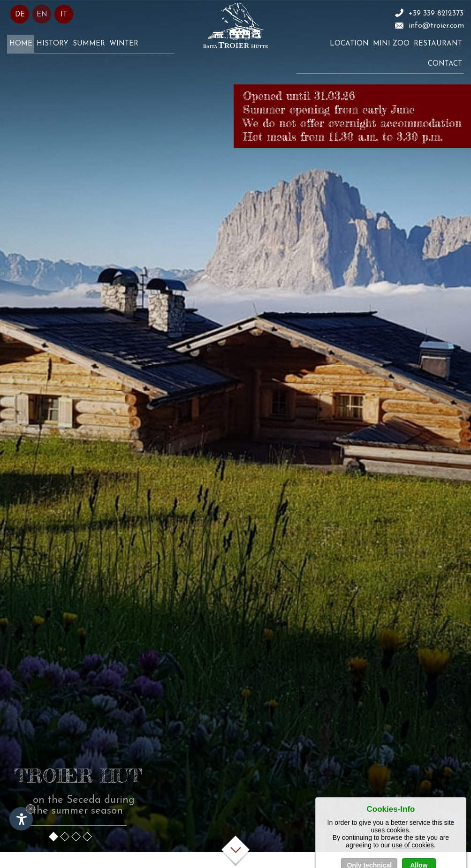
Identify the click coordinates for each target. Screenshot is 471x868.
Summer (89, 44)
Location (349, 44)
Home (21, 44)
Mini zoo (391, 44)
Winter (124, 44)
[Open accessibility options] (21, 819)
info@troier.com (436, 26)
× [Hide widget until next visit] (30, 809)
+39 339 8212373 (436, 14)
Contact (445, 64)
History (53, 44)
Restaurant (438, 44)
